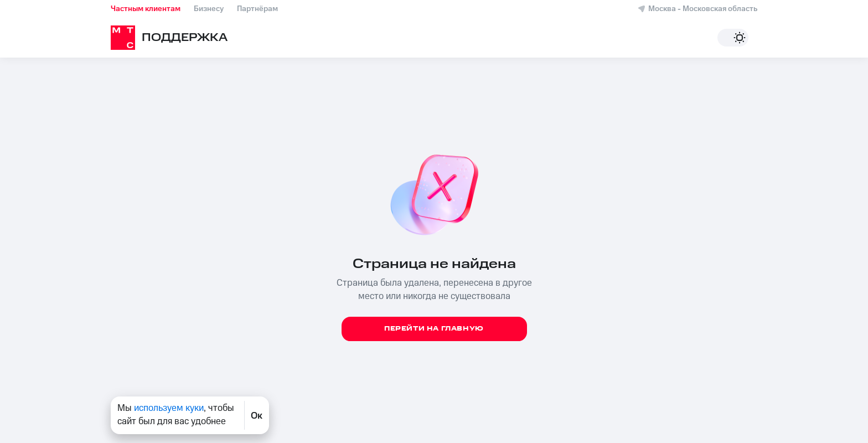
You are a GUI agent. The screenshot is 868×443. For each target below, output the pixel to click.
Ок (257, 415)
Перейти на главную (434, 329)
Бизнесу (209, 9)
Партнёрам (257, 9)
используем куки (169, 408)
